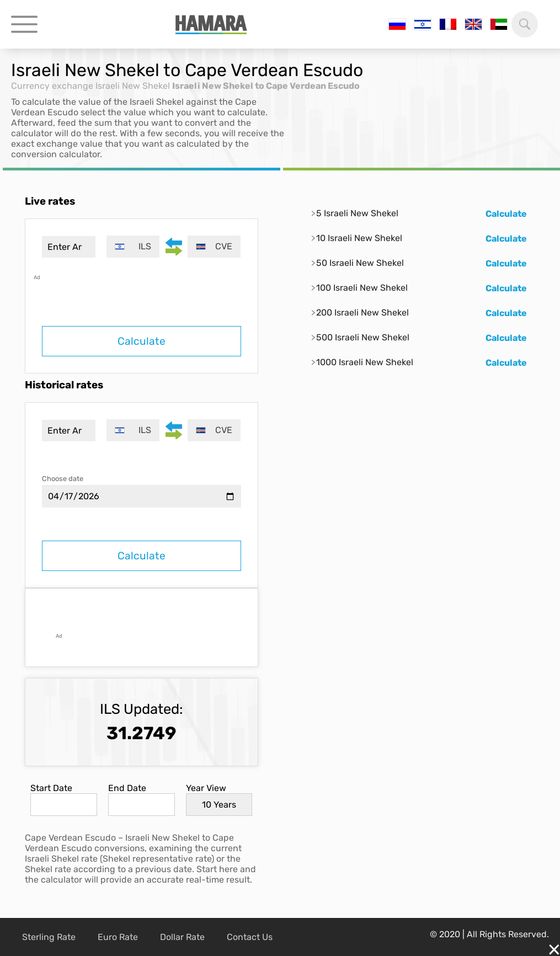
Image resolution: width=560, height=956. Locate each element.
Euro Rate (118, 937)
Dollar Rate (182, 937)
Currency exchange (52, 86)
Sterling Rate (49, 937)
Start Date (51, 788)
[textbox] (133, 247)
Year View (206, 788)
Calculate (142, 341)
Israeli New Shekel (133, 86)
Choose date (63, 479)
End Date (127, 788)
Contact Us (250, 937)
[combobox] (133, 247)
